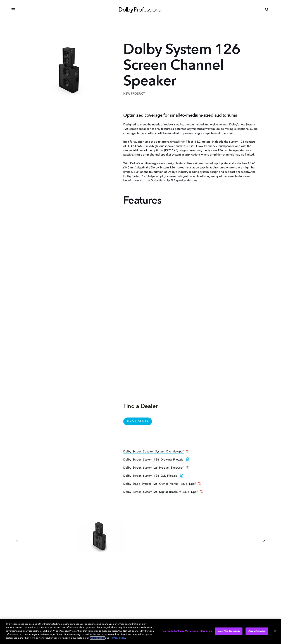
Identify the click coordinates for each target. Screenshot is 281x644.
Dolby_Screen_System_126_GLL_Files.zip (151, 476)
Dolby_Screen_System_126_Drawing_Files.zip (154, 460)
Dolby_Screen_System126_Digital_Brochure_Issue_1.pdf (161, 492)
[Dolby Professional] (140, 9)
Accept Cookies (257, 631)
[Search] (267, 9)
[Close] (275, 631)
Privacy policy (118, 638)
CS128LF (192, 146)
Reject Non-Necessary (229, 631)
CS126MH (138, 146)
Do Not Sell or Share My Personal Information (187, 631)
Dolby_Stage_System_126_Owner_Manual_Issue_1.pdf (160, 484)
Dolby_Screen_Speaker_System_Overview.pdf (154, 452)
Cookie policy (97, 638)
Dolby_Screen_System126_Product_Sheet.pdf (154, 468)
